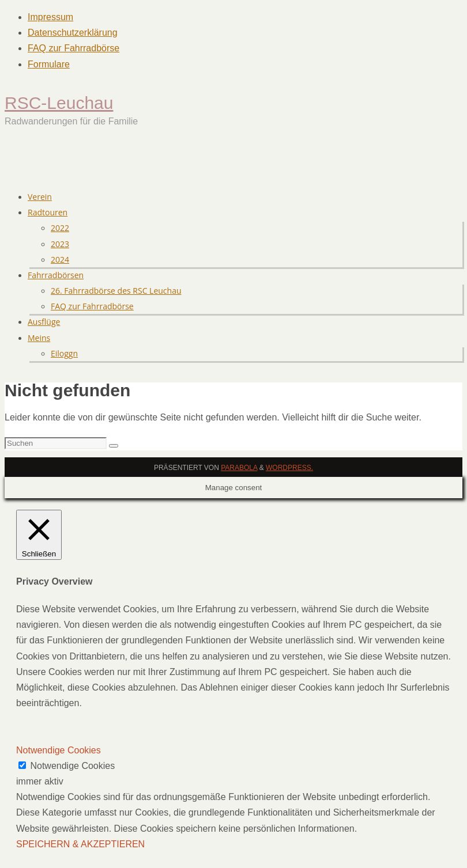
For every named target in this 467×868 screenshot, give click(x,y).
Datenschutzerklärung (73, 33)
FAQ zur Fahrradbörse (74, 48)
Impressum (50, 17)
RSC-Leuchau (59, 103)
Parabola (239, 468)
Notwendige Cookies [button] (59, 750)
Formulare (49, 64)
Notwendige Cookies (72, 766)
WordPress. (289, 468)
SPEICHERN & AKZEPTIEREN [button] (80, 844)
